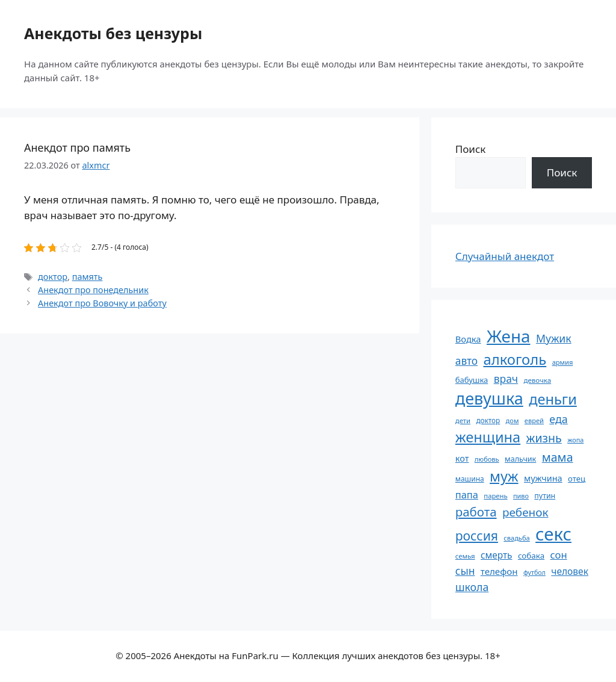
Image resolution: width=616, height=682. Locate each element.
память (88, 277)
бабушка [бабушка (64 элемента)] (472, 380)
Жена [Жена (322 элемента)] (509, 336)
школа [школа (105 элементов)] (472, 587)
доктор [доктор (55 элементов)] (488, 420)
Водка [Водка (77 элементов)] (468, 339)
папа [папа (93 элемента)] (467, 494)
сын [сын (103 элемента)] (465, 571)
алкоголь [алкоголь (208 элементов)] (515, 359)
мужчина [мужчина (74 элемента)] (543, 478)
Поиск (471, 149)
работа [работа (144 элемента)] (476, 512)
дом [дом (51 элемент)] (513, 420)
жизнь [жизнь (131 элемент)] (544, 438)
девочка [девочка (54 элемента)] (538, 380)
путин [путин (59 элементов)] (545, 496)
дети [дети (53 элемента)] (463, 420)
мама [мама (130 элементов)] (558, 457)
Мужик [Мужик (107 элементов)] (554, 338)
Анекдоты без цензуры (113, 33)
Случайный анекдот (505, 256)
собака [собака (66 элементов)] (531, 556)
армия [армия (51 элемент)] (563, 362)
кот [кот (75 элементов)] (462, 458)
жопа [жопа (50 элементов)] (575, 440)
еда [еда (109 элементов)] (558, 419)
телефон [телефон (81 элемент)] (499, 571)
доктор (53, 277)
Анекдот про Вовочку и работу (102, 303)
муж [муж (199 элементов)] (504, 476)
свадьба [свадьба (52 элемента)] (516, 538)
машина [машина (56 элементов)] (470, 479)
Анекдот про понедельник (93, 290)
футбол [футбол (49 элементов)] (534, 572)
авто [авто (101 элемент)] (467, 361)
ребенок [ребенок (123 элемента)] (525, 512)
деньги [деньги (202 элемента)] (553, 399)
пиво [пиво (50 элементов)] (521, 496)
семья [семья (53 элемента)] (465, 556)
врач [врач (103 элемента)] (506, 379)
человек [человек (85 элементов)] (570, 571)
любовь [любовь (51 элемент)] (487, 459)
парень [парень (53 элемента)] (495, 496)
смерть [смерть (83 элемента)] (496, 555)
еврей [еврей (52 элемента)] (534, 420)
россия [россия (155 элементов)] (477, 535)
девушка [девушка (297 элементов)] (489, 398)
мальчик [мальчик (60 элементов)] (520, 459)
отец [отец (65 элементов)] (577, 479)
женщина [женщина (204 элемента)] (488, 437)
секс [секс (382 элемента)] (553, 534)
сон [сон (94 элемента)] (559, 555)
